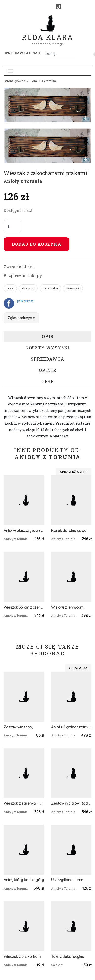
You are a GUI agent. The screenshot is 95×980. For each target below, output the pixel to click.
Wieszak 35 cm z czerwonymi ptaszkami (24, 607)
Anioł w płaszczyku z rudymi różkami (24, 530)
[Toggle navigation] (10, 71)
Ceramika (49, 81)
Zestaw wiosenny (19, 727)
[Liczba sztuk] (12, 226)
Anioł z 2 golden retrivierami (71, 727)
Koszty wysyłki (48, 348)
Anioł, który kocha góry (24, 880)
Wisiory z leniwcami (68, 607)
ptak (10, 288)
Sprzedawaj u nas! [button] (22, 53)
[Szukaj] (73, 54)
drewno (28, 288)
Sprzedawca (47, 359)
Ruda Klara (48, 33)
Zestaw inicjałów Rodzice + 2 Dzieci (71, 803)
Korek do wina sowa (69, 530)
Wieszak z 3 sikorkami (23, 957)
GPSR (48, 381)
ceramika (50, 288)
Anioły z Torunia (23, 181)
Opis (47, 336)
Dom (34, 81)
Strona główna (15, 81)
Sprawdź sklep (74, 472)
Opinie (48, 370)
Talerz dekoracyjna (68, 957)
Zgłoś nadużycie (21, 318)
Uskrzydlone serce (67, 880)
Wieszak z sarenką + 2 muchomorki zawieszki (24, 803)
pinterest (25, 301)
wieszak (73, 288)
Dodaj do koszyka (37, 244)
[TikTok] (59, 6)
